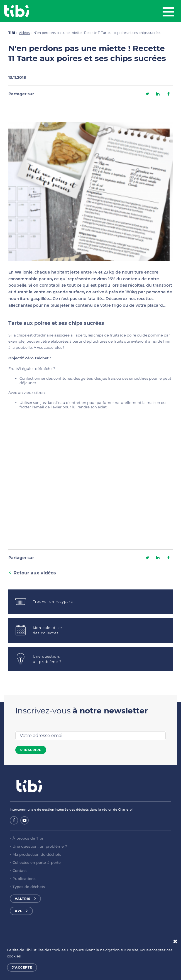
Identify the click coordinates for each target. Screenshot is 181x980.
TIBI (12, 33)
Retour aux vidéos (35, 573)
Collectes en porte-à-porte (37, 862)
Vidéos (24, 33)
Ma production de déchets (37, 854)
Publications (24, 879)
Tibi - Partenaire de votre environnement (17, 11)
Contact (20, 871)
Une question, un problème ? (40, 846)
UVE (19, 911)
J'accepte (22, 967)
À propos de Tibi (28, 838)
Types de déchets (29, 887)
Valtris (23, 899)
